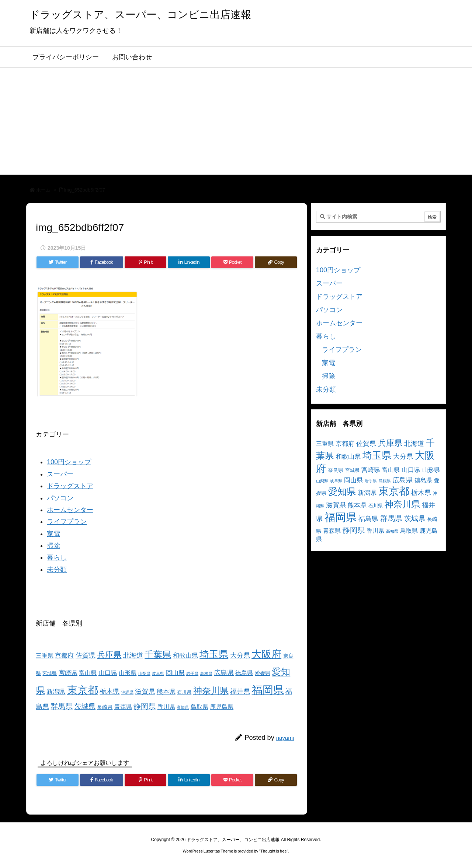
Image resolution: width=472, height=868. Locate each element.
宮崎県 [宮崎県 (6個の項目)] (68, 673)
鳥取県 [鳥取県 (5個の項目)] (199, 707)
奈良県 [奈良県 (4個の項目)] (336, 470)
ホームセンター (70, 510)
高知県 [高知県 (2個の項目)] (183, 707)
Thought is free (273, 851)
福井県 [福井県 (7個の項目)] (240, 692)
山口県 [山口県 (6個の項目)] (108, 673)
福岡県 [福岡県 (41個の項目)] (268, 690)
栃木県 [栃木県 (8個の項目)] (110, 691)
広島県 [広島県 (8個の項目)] (224, 673)
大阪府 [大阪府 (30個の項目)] (266, 654)
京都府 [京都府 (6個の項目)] (64, 656)
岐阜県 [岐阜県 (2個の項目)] (158, 673)
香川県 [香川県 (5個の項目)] (166, 707)
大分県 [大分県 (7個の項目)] (240, 655)
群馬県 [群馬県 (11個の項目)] (62, 706)
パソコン (60, 498)
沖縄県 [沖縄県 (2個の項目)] (127, 692)
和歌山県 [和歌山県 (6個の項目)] (185, 656)
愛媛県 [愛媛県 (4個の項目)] (263, 673)
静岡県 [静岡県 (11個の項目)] (145, 706)
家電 (53, 534)
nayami (285, 738)
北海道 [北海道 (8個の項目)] (133, 655)
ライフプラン (67, 522)
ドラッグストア (70, 486)
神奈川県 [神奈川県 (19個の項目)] (211, 691)
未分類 (57, 570)
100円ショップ (69, 462)
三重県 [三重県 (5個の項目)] (45, 656)
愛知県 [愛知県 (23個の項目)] (342, 491)
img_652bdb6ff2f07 (85, 190)
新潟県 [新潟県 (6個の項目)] (56, 692)
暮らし (57, 557)
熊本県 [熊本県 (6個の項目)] (166, 692)
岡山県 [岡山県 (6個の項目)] (175, 673)
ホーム (43, 190)
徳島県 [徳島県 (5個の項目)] (244, 673)
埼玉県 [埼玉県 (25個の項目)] (214, 654)
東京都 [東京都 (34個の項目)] (83, 690)
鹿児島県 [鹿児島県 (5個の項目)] (222, 707)
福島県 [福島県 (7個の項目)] (368, 519)
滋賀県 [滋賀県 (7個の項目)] (145, 692)
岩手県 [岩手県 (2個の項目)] (192, 673)
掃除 (53, 546)
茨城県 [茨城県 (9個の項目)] (85, 706)
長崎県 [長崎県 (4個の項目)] (105, 707)
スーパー (60, 474)
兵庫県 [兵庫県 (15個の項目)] (109, 655)
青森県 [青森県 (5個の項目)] (123, 707)
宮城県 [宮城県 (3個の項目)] (50, 673)
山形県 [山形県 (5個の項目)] (128, 673)
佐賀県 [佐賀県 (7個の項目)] (86, 655)
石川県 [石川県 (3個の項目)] (184, 692)
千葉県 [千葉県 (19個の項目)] (158, 654)
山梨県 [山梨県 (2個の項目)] (144, 673)
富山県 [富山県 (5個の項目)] (88, 673)
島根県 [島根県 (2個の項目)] (206, 673)
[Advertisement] (236, 123)
